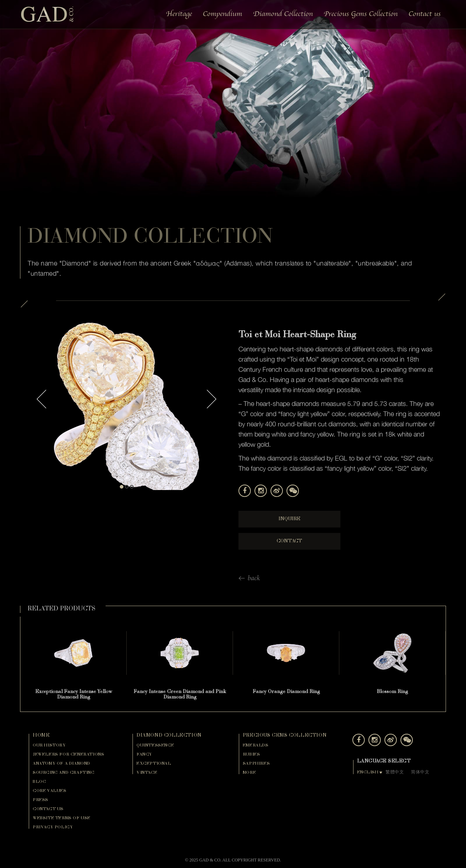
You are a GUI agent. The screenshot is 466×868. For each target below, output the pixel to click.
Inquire (289, 519)
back (254, 579)
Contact (289, 541)
